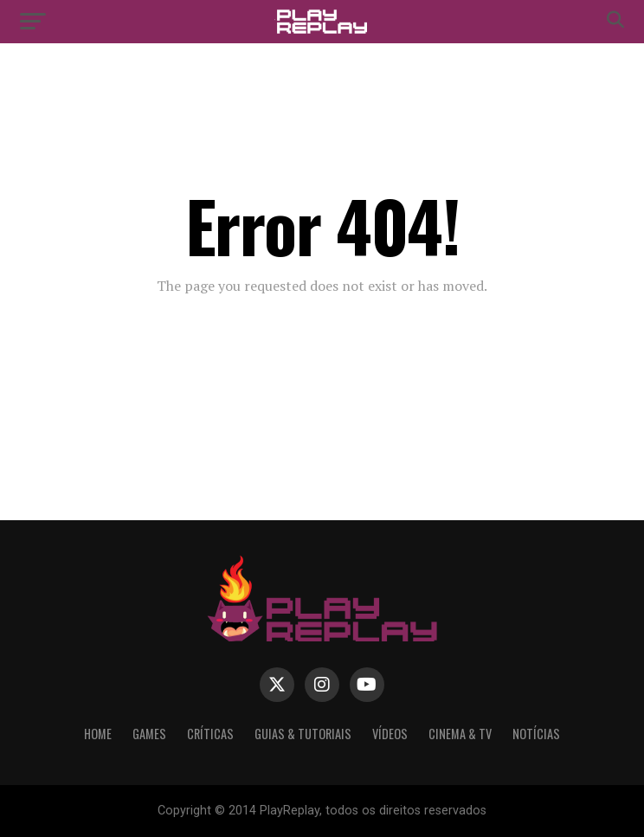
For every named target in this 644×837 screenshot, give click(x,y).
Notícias (536, 734)
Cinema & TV (460, 734)
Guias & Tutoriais (303, 734)
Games (149, 734)
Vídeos (390, 734)
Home (98, 734)
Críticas (210, 734)
